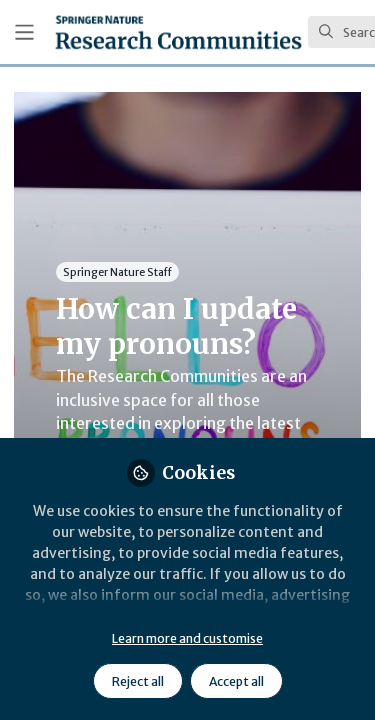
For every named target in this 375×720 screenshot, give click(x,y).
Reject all (138, 681)
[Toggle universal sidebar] (24, 32)
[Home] (178, 32)
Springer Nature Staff (117, 271)
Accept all (236, 681)
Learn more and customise (187, 638)
